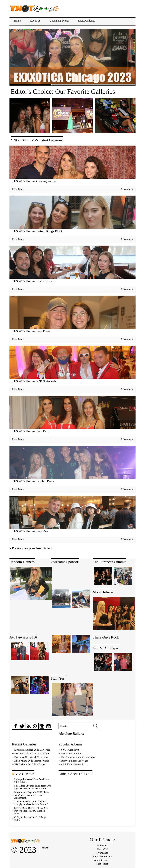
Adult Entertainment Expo (74, 764)
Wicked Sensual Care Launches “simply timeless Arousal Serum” (31, 803)
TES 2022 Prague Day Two (30, 431)
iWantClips (102, 853)
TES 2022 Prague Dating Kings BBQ (37, 231)
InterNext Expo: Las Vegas (74, 761)
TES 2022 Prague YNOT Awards (34, 381)
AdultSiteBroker (102, 860)
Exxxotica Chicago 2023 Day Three (32, 750)
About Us (35, 21)
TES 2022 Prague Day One (30, 531)
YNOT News (25, 774)
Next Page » (44, 548)
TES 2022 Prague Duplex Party (33, 481)
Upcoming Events (59, 21)
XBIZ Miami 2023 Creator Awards (32, 761)
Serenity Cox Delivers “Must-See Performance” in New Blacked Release (31, 811)
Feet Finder (102, 864)
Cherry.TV (102, 849)
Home (17, 21)
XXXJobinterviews (102, 856)
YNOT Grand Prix (70, 750)
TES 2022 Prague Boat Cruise (32, 281)
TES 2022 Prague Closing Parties (34, 181)
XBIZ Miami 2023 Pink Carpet (30, 764)
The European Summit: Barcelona (78, 757)
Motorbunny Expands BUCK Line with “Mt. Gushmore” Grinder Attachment (32, 795)
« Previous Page (20, 548)
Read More (18, 189)
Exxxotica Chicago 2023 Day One (31, 757)
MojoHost (102, 845)
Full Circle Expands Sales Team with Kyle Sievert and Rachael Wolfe (33, 787)
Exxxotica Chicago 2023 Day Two (32, 753)
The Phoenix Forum (71, 753)
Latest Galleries (87, 21)
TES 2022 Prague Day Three (31, 331)
